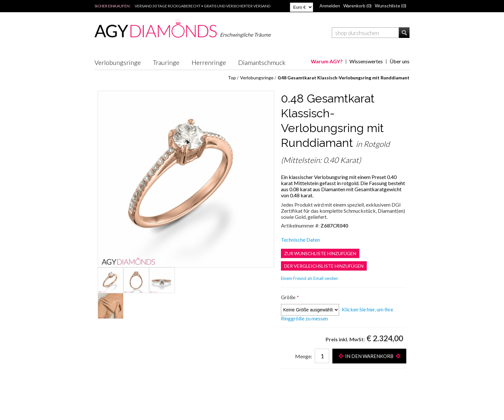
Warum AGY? (327, 61)
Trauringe (166, 62)
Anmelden (330, 6)
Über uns (400, 61)
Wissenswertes (366, 61)
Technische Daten (300, 240)
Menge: (304, 356)
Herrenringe (209, 62)
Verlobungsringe (118, 62)
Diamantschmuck (262, 62)
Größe (289, 297)
